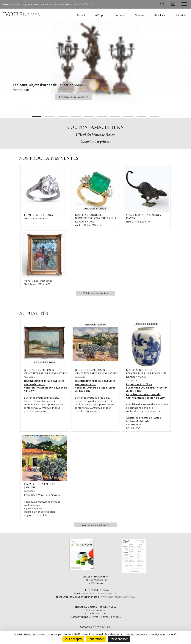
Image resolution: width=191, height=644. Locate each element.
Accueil (81, 15)
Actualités (181, 15)
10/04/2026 (29, 377)
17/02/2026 (131, 380)
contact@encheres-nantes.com (100, 593)
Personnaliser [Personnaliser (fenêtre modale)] (119, 639)
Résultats (160, 15)
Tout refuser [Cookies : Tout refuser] (96, 639)
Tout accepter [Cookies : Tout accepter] (73, 639)
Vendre (140, 15)
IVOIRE (21, 14)
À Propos (100, 15)
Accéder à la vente (74, 97)
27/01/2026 (29, 491)
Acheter (121, 15)
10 (154, 116)
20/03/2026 (80, 377)
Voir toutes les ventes (95, 293)
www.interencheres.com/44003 (118, 597)
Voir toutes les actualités (96, 525)
